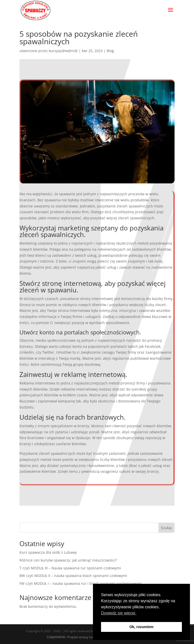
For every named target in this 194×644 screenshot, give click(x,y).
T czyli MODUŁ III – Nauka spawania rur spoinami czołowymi (70, 568)
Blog (110, 51)
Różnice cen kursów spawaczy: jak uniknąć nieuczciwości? (68, 560)
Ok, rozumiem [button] (141, 627)
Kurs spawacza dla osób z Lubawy (48, 552)
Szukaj (166, 528)
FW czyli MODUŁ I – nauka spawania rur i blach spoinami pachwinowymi (81, 583)
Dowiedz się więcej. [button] (119, 613)
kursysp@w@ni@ (63, 51)
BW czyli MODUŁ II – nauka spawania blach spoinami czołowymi (73, 576)
